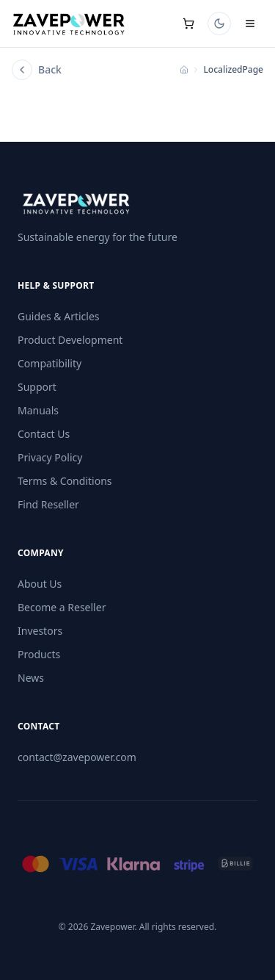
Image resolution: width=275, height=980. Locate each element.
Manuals (38, 410)
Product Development (70, 340)
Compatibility (49, 363)
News (31, 678)
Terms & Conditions (65, 481)
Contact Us (44, 434)
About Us (40, 584)
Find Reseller (48, 504)
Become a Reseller (62, 607)
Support (37, 387)
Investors (40, 631)
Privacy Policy (50, 457)
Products (39, 654)
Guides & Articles (59, 316)
